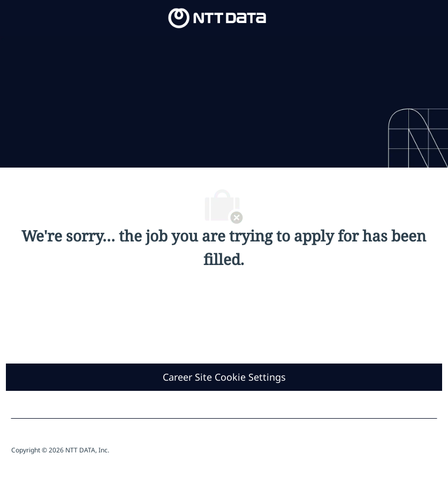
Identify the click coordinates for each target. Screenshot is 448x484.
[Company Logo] (217, 17)
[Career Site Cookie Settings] (224, 377)
